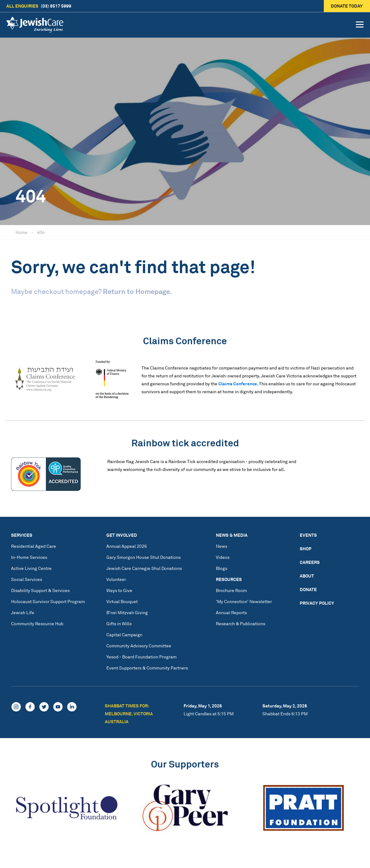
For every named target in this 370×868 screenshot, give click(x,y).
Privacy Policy (317, 603)
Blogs (222, 568)
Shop (306, 549)
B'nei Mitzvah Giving (127, 612)
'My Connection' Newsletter (244, 601)
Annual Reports (231, 612)
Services (22, 535)
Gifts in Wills (119, 623)
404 (41, 232)
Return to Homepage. (137, 291)
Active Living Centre (31, 568)
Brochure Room (231, 590)
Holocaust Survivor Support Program (48, 601)
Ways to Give (119, 590)
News (222, 546)
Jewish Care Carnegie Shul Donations (144, 568)
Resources (229, 579)
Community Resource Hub (37, 623)
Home (22, 232)
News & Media (232, 535)
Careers (310, 562)
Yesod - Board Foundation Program (141, 657)
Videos (223, 557)
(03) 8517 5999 (39, 6)
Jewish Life (23, 612)
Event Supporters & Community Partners (147, 668)
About (307, 576)
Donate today (347, 6)
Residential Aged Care (34, 546)
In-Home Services (29, 557)
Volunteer (116, 579)
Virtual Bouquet (122, 601)
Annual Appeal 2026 (127, 546)
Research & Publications (241, 623)
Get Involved (122, 535)
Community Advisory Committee (139, 646)
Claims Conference (238, 384)
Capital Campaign (124, 635)
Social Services (27, 579)
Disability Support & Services (40, 590)
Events (308, 535)
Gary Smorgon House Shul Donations (144, 557)
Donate (308, 589)
